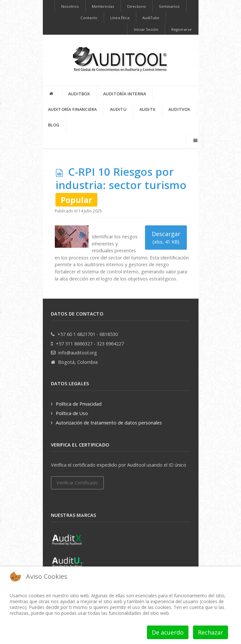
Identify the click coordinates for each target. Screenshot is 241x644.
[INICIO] (53, 93)
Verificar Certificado (77, 483)
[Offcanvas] (195, 140)
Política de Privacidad (79, 404)
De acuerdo (168, 632)
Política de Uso (72, 413)
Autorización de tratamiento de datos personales (109, 423)
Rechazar (211, 632)
